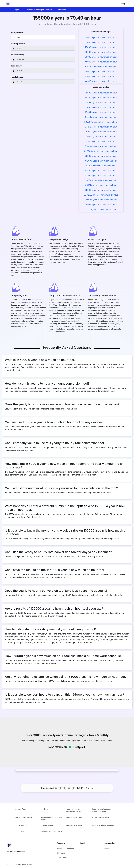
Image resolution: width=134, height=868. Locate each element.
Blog (123, 4)
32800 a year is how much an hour (101, 156)
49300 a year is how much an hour (101, 141)
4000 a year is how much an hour (101, 166)
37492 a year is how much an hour (101, 102)
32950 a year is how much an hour (101, 175)
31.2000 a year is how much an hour (101, 151)
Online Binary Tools (74, 817)
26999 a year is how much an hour (101, 205)
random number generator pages (51, 818)
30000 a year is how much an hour (101, 57)
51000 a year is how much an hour (101, 146)
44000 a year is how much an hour (101, 81)
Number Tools (20, 809)
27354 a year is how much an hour (101, 112)
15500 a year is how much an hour (101, 200)
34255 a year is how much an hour (101, 127)
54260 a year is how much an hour (101, 98)
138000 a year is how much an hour (101, 180)
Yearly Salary (17, 33)
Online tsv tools (47, 825)
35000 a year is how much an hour (101, 42)
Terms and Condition (65, 849)
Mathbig (107, 849)
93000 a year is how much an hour (101, 76)
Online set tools (21, 825)
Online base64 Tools (101, 817)
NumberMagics (27, 864)
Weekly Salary (17, 55)
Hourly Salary (17, 77)
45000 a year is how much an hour (101, 62)
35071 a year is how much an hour (101, 185)
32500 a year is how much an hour (101, 171)
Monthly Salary (18, 44)
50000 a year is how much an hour (101, 52)
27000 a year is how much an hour (101, 107)
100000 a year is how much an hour (101, 67)
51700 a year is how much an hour (101, 161)
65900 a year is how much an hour (101, 190)
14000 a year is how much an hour (101, 137)
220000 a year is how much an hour (101, 122)
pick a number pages (23, 817)
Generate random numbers (103, 825)
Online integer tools (74, 825)
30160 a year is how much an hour (101, 117)
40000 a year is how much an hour (101, 37)
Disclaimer (61, 853)
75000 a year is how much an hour (101, 47)
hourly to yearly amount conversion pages (102, 810)
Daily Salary (16, 66)
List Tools (44, 809)
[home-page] (8, 4)
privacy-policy (63, 857)
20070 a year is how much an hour (101, 132)
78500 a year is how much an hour (101, 93)
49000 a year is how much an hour (101, 71)
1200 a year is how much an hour (101, 209)
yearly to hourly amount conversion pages (76, 810)
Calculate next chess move (51, 831)
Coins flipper (20, 831)
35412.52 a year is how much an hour (101, 195)
